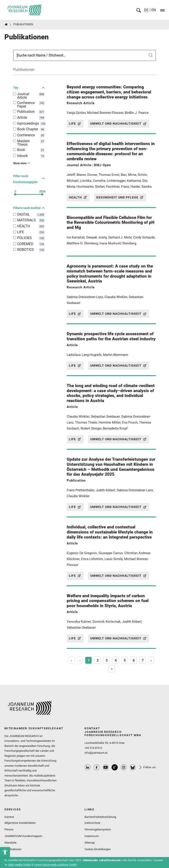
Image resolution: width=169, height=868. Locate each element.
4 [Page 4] (116, 660)
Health (78, 197)
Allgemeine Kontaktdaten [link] (20, 823)
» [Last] (112, 669)
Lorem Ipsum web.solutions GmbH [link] (55, 865)
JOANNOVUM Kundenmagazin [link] (23, 836)
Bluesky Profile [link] (133, 767)
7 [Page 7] (143, 660)
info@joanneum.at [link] (96, 753)
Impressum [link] (92, 836)
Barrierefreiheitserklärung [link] (100, 817)
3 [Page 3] (107, 660)
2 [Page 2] (98, 660)
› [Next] (151, 660)
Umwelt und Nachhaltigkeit (119, 124)
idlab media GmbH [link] (19, 865)
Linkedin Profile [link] (88, 767)
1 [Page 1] (89, 660)
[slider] (15, 194)
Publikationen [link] (13, 849)
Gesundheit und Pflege (120, 197)
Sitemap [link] (90, 843)
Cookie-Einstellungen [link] (98, 849)
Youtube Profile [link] (106, 767)
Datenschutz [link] (92, 823)
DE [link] (146, 10)
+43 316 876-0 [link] (93, 748)
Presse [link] (9, 829)
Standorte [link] (10, 843)
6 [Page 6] (134, 660)
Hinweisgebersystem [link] (98, 829)
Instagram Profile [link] (124, 767)
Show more (20, 163)
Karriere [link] (9, 817)
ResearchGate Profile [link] (115, 767)
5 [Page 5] (125, 660)
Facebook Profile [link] (97, 767)
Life (75, 124)
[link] (5, 852)
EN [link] (153, 10)
